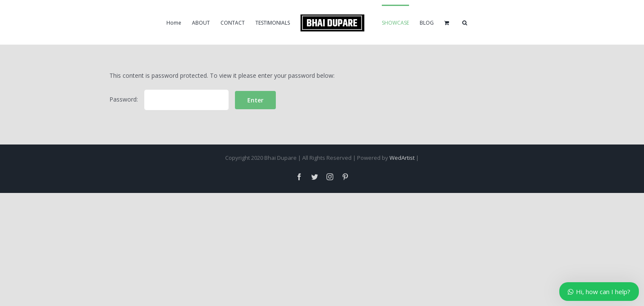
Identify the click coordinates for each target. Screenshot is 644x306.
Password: (169, 99)
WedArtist (402, 158)
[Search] (506, 23)
